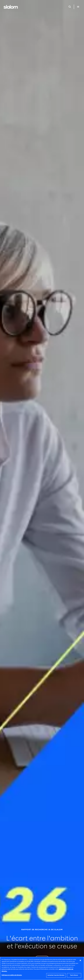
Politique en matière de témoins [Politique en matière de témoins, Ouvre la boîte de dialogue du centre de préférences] (12, 975)
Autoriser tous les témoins (56, 975)
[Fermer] (80, 960)
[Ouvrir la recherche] (70, 7)
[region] (42, 968)
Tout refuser (74, 975)
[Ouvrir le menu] (78, 7)
